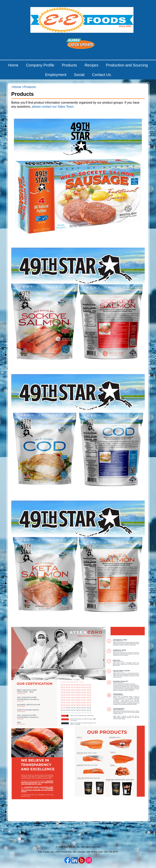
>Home (16, 87)
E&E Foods (82, 20)
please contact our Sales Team (53, 107)
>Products (29, 87)
